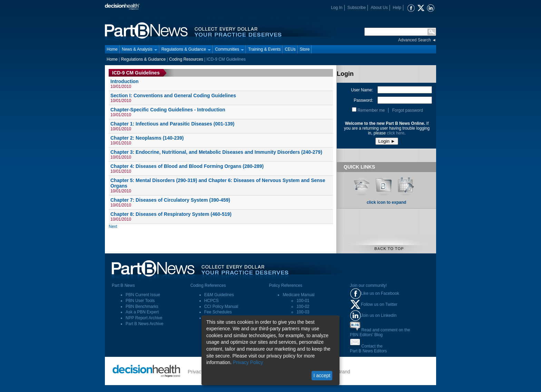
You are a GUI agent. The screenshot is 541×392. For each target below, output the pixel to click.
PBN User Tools (140, 301)
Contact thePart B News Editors (368, 349)
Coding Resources (186, 59)
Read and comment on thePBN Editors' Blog (380, 332)
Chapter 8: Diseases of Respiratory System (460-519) (171, 214)
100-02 (303, 306)
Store (305, 49)
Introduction (125, 81)
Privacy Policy (248, 362)
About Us (379, 8)
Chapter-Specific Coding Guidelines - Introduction (168, 110)
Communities (229, 49)
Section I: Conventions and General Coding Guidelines (173, 96)
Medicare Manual (298, 295)
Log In (337, 8)
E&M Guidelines (219, 295)
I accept (322, 375)
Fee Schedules (218, 312)
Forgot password (407, 110)
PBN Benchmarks (142, 306)
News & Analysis (140, 49)
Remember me (371, 110)
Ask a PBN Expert (142, 312)
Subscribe (357, 8)
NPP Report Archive (144, 318)
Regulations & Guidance (186, 49)
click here (396, 133)
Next (113, 227)
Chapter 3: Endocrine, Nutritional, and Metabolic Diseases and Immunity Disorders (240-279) (216, 152)
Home (112, 49)
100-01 (303, 301)
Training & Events (264, 49)
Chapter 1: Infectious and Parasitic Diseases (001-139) (172, 124)
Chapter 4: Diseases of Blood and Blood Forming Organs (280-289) (187, 166)
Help (397, 8)
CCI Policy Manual (221, 306)
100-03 (303, 312)
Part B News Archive (144, 324)
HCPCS (212, 301)
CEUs (290, 49)
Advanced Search (415, 40)
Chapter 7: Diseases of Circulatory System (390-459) (170, 200)
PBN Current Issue (143, 295)
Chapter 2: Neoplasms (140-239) (147, 138)
